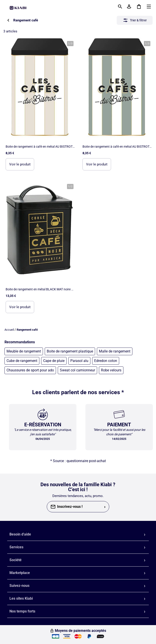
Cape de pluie (54, 361)
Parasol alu (79, 361)
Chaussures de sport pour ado (30, 370)
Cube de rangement (22, 361)
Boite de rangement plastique (70, 351)
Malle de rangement (115, 351)
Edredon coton (106, 361)
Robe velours (111, 370)
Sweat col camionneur (77, 370)
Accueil (9, 330)
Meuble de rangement (24, 351)
